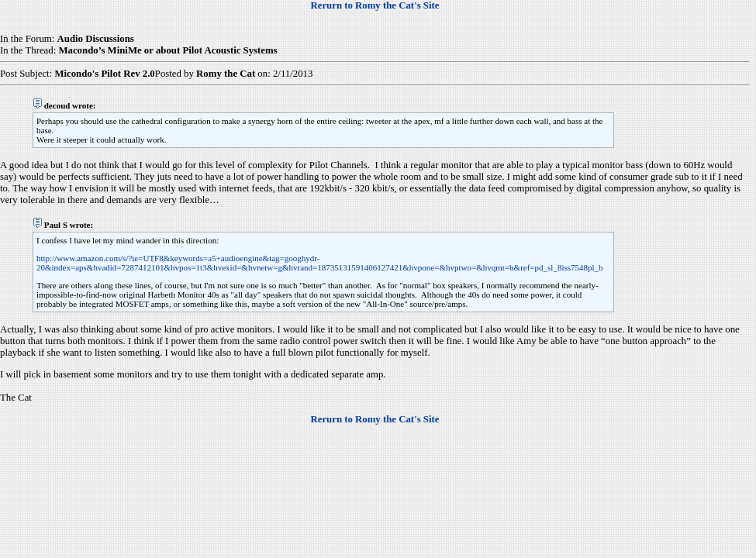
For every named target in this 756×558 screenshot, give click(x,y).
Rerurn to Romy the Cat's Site (375, 5)
